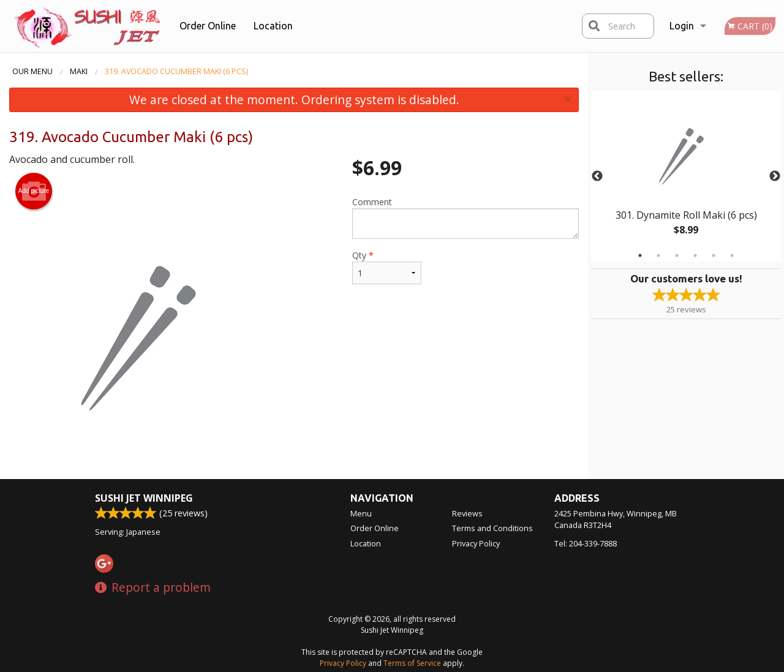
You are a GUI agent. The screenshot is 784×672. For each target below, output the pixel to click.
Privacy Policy (476, 543)
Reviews (467, 513)
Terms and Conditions (492, 528)
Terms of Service (412, 663)
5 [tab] (714, 255)
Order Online (208, 26)
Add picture (34, 191)
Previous (597, 176)
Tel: (586, 543)
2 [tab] (658, 255)
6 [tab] (732, 255)
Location (273, 26)
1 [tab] (640, 255)
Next (775, 176)
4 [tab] (695, 255)
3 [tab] (677, 255)
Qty (387, 267)
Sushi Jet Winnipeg (144, 498)
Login (682, 26)
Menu (361, 513)
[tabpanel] (686, 176)
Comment (466, 217)
